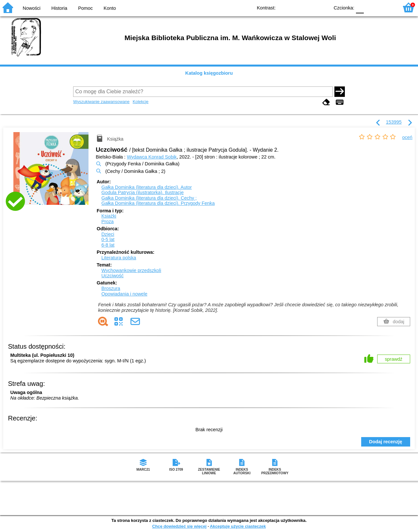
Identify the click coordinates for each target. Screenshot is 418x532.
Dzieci (108, 234)
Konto (110, 8)
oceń (407, 137)
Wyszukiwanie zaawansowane (101, 102)
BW (296, 7)
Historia (59, 8)
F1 (371, 7)
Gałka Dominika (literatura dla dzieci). (146, 187)
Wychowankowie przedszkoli (131, 270)
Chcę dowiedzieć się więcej (179, 526)
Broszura (111, 288)
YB (309, 7)
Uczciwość (112, 276)
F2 (386, 7)
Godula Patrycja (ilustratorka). (142, 192)
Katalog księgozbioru (209, 73)
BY (322, 7)
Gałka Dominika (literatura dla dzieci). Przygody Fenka (158, 203)
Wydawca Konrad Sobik (152, 157)
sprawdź (394, 359)
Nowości (32, 8)
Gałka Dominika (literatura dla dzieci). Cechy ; (149, 198)
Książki (109, 216)
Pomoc (85, 8)
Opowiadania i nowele (124, 294)
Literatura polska (119, 258)
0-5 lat (108, 239)
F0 (360, 7)
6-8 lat (108, 245)
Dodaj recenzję (386, 442)
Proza (107, 221)
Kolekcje (140, 102)
